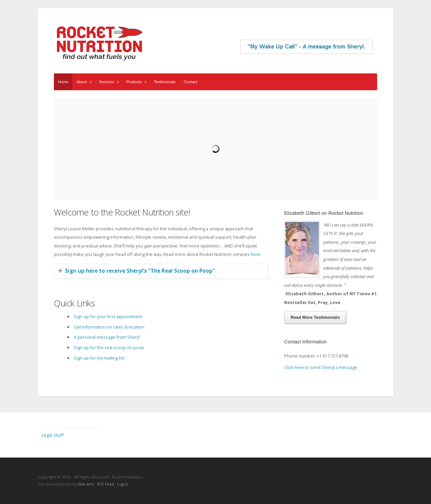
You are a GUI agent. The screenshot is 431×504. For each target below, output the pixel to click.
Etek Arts (86, 484)
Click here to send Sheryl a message (321, 367)
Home (63, 82)
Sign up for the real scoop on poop (109, 347)
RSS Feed (106, 484)
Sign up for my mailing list (99, 358)
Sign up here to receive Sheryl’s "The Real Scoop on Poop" (140, 271)
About (85, 82)
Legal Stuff (53, 435)
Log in (123, 484)
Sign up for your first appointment (108, 316)
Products (137, 82)
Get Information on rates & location (109, 327)
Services (110, 82)
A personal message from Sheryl (107, 337)
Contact (191, 82)
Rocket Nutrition (99, 43)
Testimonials (165, 82)
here (255, 254)
